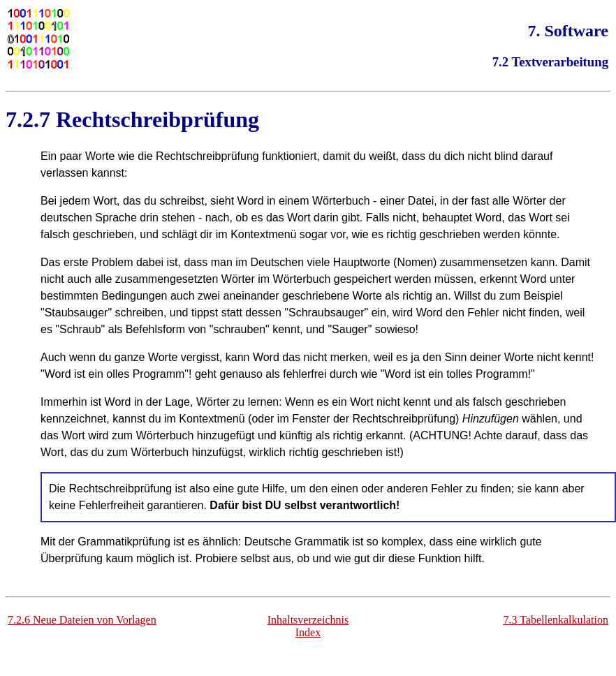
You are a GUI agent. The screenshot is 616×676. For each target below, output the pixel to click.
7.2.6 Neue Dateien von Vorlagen (82, 620)
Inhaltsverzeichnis (308, 620)
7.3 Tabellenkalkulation (556, 620)
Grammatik (322, 542)
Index (308, 632)
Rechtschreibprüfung (157, 119)
